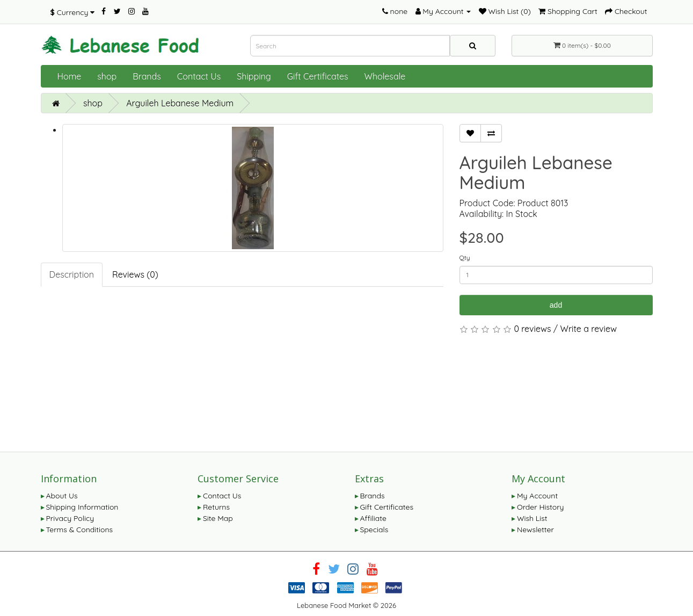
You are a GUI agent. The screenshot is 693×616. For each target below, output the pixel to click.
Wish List (532, 518)
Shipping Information (82, 507)
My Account (537, 496)
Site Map (218, 518)
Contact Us (199, 76)
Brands (147, 76)
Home (70, 76)
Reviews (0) (135, 274)
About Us (62, 496)
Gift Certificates (318, 76)
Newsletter (535, 530)
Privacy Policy (70, 518)
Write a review (589, 329)
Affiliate (373, 518)
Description (72, 274)
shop (107, 76)
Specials (374, 530)
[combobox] (350, 46)
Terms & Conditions (80, 530)
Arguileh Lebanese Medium (180, 103)
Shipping (254, 76)
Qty (465, 258)
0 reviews (532, 329)
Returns (216, 507)
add (556, 305)
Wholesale (385, 76)
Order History (541, 507)
